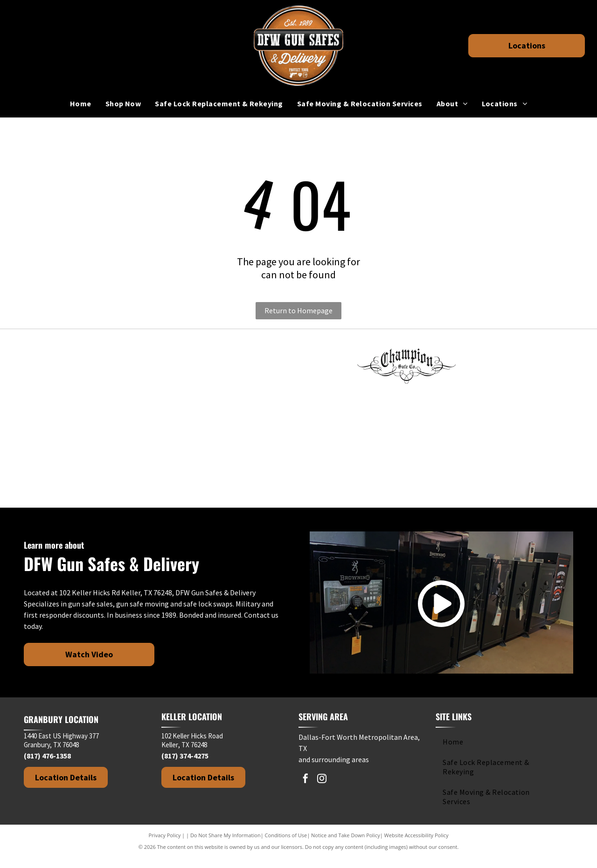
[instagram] (322, 790)
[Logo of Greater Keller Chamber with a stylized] (298, 480)
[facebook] (305, 790)
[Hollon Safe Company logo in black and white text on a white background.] (83, 424)
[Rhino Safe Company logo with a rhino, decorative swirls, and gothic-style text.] (407, 424)
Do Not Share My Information (226, 846)
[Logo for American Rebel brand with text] (191, 368)
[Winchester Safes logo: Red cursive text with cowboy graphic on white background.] (191, 480)
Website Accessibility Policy (417, 846)
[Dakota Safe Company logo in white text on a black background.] (514, 368)
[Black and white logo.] (83, 480)
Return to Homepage (298, 310)
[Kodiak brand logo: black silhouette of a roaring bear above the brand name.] (298, 424)
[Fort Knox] (83, 368)
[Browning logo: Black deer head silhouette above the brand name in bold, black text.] (298, 368)
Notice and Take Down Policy (346, 846)
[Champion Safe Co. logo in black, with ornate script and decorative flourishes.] (407, 368)
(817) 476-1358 (47, 766)
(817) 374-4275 (185, 766)
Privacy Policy (165, 846)
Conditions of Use (286, 846)
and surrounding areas (334, 770)
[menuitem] (81, 103)
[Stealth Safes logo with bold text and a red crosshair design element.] (514, 424)
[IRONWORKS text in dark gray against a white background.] (191, 424)
